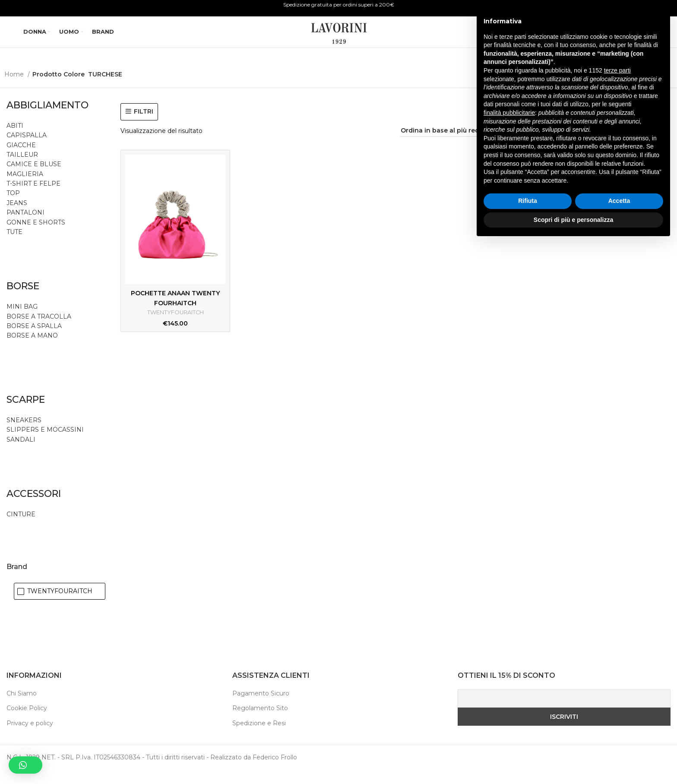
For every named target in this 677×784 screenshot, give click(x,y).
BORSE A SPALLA (34, 340)
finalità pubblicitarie (509, 653)
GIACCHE (21, 159)
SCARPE (26, 414)
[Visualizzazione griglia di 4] (644, 145)
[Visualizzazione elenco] (603, 145)
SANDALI (21, 453)
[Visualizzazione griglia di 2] (617, 145)
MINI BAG (23, 321)
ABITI (15, 139)
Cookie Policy (27, 722)
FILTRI (144, 125)
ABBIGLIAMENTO (47, 119)
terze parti (617, 611)
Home (15, 88)
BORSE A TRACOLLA (39, 330)
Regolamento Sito (260, 722)
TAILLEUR (22, 168)
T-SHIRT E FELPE (33, 198)
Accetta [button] (619, 742)
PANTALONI (25, 227)
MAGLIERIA (25, 188)
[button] (25, 765)
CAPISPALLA (27, 149)
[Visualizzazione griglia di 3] (631, 145)
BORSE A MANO (32, 350)
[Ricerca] (589, 40)
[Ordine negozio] (451, 145)
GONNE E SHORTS (36, 236)
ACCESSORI (34, 508)
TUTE (14, 246)
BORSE (23, 300)
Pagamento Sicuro (261, 707)
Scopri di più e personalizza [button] (573, 760)
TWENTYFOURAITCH (175, 326)
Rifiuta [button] (528, 742)
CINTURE (21, 528)
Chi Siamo (22, 707)
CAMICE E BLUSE (34, 178)
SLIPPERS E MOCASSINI (45, 444)
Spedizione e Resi (259, 737)
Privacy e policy (30, 737)
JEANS (17, 217)
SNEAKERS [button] (24, 434)
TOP (13, 207)
